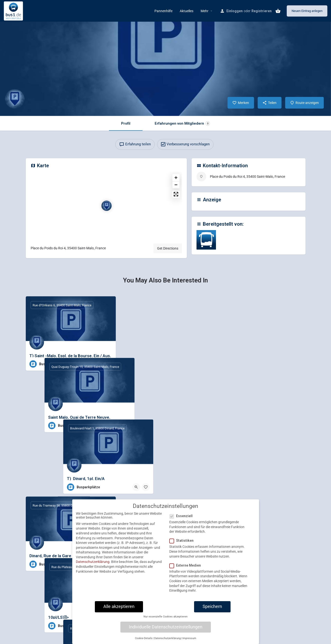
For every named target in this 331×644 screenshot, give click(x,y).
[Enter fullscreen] (176, 194)
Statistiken (183, 544)
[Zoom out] (176, 185)
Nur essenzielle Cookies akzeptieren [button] (165, 620)
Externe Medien (187, 569)
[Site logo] (14, 10)
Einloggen (235, 11)
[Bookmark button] (108, 364)
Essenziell (183, 520)
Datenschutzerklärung (93, 565)
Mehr (205, 11)
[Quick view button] (99, 364)
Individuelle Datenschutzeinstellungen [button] (166, 630)
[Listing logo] (15, 99)
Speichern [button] (212, 610)
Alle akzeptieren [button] (119, 610)
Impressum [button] (189, 642)
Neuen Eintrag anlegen (307, 11)
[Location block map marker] (107, 206)
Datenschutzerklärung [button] (167, 642)
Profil (126, 123)
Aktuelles (187, 11)
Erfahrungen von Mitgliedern (182, 124)
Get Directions (168, 248)
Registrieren (262, 11)
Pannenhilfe (163, 11)
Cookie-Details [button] (144, 642)
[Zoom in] (176, 178)
